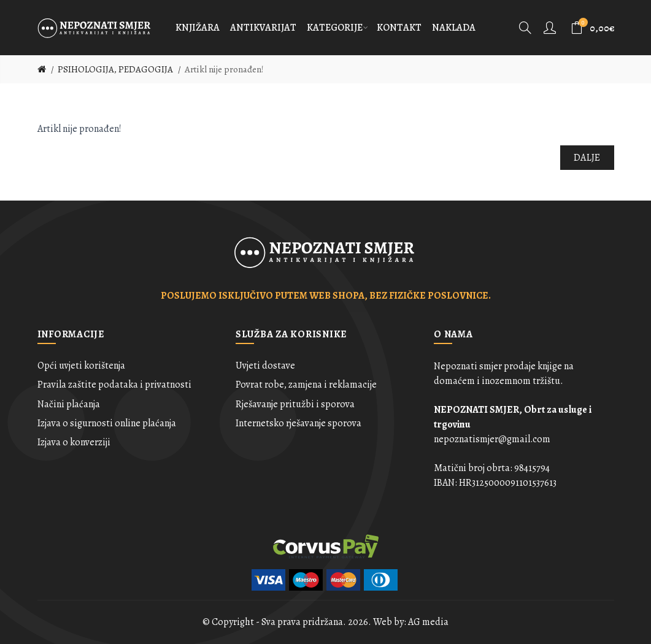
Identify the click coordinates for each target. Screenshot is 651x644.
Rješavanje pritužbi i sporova (295, 404)
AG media (428, 622)
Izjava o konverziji (74, 442)
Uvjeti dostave (265, 366)
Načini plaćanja (69, 404)
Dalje (587, 158)
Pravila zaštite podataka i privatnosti (114, 385)
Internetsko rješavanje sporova (299, 423)
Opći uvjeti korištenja (81, 366)
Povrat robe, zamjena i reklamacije (306, 385)
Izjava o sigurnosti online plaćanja (107, 423)
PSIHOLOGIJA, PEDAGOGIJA (115, 69)
